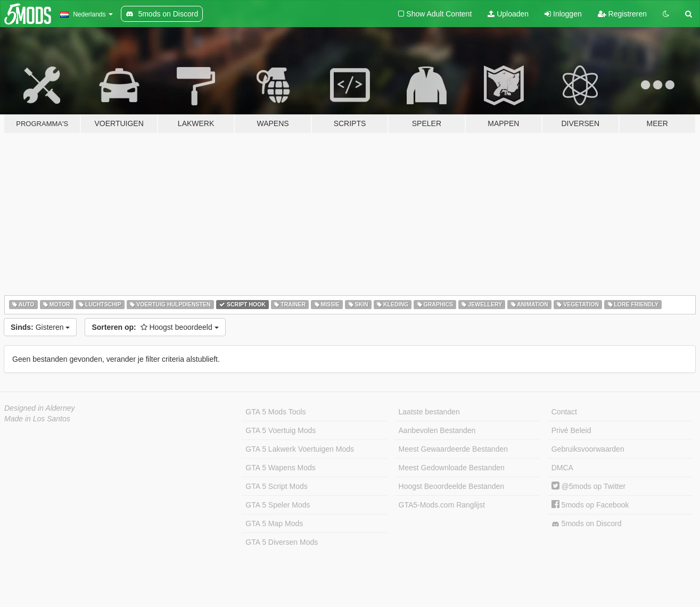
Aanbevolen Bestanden (437, 430)
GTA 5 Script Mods (276, 486)
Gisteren (40, 327)
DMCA (562, 468)
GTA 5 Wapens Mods (281, 468)
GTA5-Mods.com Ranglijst (442, 505)
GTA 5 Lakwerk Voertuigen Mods (300, 449)
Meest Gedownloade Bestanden (452, 468)
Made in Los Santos (37, 419)
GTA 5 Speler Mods (278, 505)
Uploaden (508, 14)
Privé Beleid (571, 430)
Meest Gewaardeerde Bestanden (453, 449)
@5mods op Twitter (588, 486)
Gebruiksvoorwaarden (588, 449)
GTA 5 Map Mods (274, 523)
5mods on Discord (587, 524)
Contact (564, 412)
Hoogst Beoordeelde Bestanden (451, 486)
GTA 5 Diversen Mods (282, 542)
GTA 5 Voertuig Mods (281, 430)
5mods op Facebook (590, 505)
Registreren (622, 14)
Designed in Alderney (40, 408)
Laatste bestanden (429, 412)
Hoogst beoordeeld (155, 327)
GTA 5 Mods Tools (275, 412)
